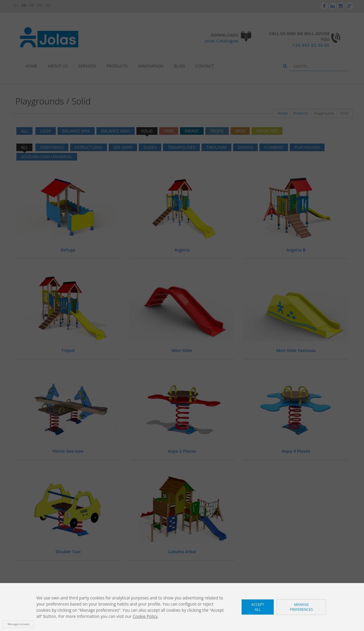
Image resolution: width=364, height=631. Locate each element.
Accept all (258, 607)
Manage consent (19, 624)
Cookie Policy (145, 616)
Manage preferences (301, 607)
